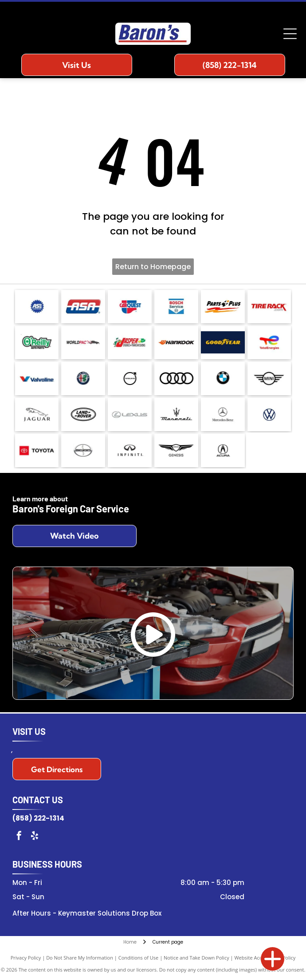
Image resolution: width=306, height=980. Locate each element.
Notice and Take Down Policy (196, 958)
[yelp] (35, 837)
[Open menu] (290, 34)
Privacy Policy (26, 958)
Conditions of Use (139, 958)
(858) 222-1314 (38, 818)
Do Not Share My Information (80, 958)
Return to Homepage (153, 267)
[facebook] (19, 837)
